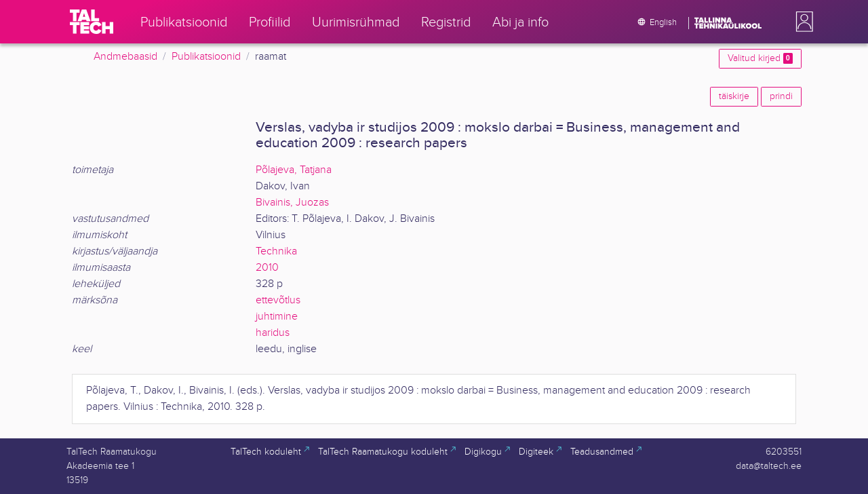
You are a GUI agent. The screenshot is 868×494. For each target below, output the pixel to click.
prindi (781, 96)
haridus (273, 333)
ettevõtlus (278, 300)
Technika (276, 251)
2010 (267, 268)
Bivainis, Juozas (292, 203)
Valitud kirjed (760, 58)
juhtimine (277, 317)
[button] (802, 22)
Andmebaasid (125, 57)
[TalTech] (92, 22)
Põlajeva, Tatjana (294, 170)
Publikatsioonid (206, 57)
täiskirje (734, 96)
